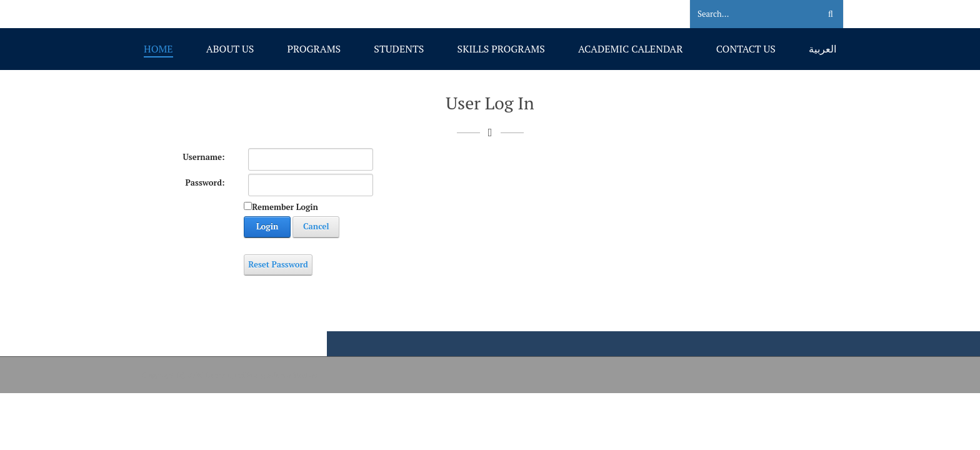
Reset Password (278, 264)
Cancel (316, 226)
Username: (204, 157)
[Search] (747, 14)
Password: (205, 182)
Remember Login (285, 207)
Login (267, 226)
